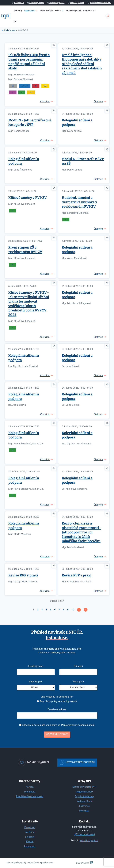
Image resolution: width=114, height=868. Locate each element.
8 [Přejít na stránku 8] (63, 610)
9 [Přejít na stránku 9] (68, 610)
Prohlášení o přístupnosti (30, 796)
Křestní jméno (36, 666)
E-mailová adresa (57, 709)
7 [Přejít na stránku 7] (59, 610)
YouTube (30, 832)
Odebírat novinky (57, 734)
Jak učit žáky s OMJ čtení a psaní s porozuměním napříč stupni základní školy (29, 62)
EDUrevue (84, 806)
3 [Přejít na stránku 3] (42, 610)
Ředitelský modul (37, 3)
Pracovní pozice (74, 11)
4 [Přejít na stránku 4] (46, 610)
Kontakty (87, 11)
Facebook (30, 827)
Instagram (30, 846)
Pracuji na (78, 682)
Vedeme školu (84, 801)
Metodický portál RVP (84, 787)
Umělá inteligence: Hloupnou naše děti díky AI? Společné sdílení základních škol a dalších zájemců (82, 64)
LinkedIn (30, 837)
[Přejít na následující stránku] (79, 610)
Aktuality (18, 11)
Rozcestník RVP (84, 792)
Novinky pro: (36, 682)
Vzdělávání (29, 11)
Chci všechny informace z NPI (57, 697)
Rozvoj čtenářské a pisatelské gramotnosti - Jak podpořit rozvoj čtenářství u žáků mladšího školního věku (81, 532)
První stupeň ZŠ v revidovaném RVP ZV (25, 250)
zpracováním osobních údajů (79, 725)
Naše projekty (47, 11)
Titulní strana (10, 30)
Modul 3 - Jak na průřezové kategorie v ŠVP (30, 122)
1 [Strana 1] (33, 610)
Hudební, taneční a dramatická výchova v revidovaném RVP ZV (79, 202)
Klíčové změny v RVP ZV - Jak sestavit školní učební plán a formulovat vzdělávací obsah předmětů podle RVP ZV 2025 (29, 304)
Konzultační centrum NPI (100, 3)
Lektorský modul (77, 3)
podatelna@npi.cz (88, 840)
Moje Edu (84, 811)
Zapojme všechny (84, 796)
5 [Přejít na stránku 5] (51, 610)
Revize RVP (19, 3)
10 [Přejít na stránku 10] (73, 610)
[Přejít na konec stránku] (86, 610)
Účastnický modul (57, 3)
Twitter (30, 842)
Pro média (30, 792)
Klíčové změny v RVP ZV (27, 198)
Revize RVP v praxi (23, 575)
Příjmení (78, 666)
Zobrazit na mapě (85, 834)
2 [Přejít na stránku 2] (38, 610)
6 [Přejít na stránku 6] (55, 610)
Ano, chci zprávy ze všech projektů (57, 701)
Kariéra (30, 787)
